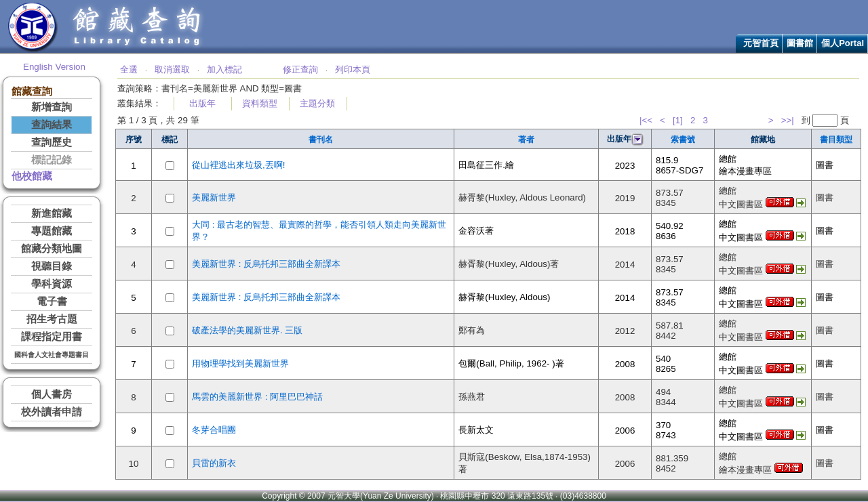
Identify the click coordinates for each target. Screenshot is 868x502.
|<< (646, 120)
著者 (526, 140)
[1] (678, 120)
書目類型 (836, 140)
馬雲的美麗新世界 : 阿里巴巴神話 (257, 397)
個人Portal (843, 43)
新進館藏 (52, 213)
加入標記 (224, 69)
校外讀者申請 (52, 412)
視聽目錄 (52, 266)
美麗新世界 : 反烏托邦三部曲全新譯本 (266, 264)
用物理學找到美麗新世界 (240, 363)
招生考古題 (52, 319)
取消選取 (172, 69)
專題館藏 (52, 231)
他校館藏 (32, 176)
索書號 (683, 140)
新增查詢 (52, 107)
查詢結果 (52, 125)
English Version (54, 67)
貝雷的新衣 (214, 463)
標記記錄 (52, 160)
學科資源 (52, 284)
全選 (129, 69)
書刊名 (321, 140)
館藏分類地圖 (52, 249)
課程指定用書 (52, 337)
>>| (788, 120)
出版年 (202, 103)
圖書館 (800, 43)
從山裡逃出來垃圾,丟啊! (238, 165)
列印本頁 (353, 69)
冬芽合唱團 (214, 430)
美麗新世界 (214, 197)
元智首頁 (761, 43)
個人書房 (52, 394)
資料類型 (260, 103)
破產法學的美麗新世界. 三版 (247, 330)
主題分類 (317, 103)
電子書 (52, 301)
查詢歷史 (52, 142)
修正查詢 (300, 69)
